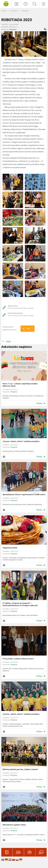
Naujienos (15, 11)
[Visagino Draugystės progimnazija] (6, 4)
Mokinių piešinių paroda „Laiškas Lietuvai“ (20, 769)
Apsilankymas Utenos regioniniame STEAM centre (24, 494)
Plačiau (39, 403)
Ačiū (26, 329)
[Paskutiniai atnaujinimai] (26, 4)
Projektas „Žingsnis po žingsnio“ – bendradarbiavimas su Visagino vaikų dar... (21, 604)
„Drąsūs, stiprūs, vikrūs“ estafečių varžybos (21, 441)
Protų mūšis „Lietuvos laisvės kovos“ (18, 659)
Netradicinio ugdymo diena (14, 825)
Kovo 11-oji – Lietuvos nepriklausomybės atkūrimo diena (20, 385)
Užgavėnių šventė (10, 548)
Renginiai (25, 11)
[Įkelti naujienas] (17, 4)
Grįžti (8, 342)
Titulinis (4, 11)
